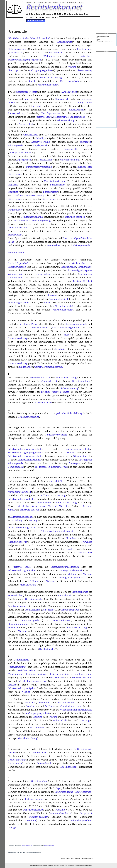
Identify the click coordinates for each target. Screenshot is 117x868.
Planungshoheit (80, 592)
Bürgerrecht (86, 813)
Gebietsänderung (17, 760)
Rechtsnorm (83, 49)
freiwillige (86, 56)
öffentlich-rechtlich (18, 38)
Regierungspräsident (36, 674)
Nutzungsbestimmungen (86, 865)
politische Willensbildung (69, 413)
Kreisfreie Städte (44, 117)
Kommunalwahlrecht (60, 813)
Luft (72, 859)
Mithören (77, 859)
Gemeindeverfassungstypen (48, 367)
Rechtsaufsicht (60, 720)
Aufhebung (30, 703)
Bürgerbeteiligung (64, 792)
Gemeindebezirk (68, 767)
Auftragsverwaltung (77, 628)
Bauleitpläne (48, 610)
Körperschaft (70, 149)
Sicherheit (71, 538)
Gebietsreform (15, 763)
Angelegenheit (64, 42)
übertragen (14, 70)
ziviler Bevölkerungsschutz (22, 528)
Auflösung (50, 706)
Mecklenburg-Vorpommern (32, 506)
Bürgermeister (85, 167)
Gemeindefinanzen (62, 620)
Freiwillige (87, 542)
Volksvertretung (84, 70)
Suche (98, 39)
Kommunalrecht (16, 253)
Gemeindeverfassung (66, 378)
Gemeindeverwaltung (56, 435)
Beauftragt (31, 706)
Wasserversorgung (40, 142)
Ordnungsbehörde (18, 542)
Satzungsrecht (16, 53)
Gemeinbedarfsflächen (27, 846)
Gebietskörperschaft (40, 38)
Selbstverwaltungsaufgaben (22, 499)
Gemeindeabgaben (17, 228)
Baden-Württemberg (66, 503)
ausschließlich (58, 481)
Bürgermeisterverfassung (39, 167)
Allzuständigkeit (75, 270)
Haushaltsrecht (47, 649)
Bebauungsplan (33, 610)
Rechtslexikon (42, 865)
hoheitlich (29, 99)
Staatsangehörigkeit (34, 799)
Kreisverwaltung (16, 113)
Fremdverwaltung (43, 274)
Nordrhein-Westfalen (59, 506)
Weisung (72, 67)
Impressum (61, 865)
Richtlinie (60, 810)
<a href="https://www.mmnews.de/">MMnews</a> (106, 90)
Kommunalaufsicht (70, 81)
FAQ (98, 41)
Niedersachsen (43, 467)
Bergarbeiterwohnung (87, 859)
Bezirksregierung (83, 674)
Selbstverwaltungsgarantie (65, 328)
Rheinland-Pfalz (59, 467)
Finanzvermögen (71, 238)
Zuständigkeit (85, 553)
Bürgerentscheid (83, 792)
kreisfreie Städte (60, 392)
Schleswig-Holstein (30, 510)
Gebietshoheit (79, 263)
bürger (58, 788)
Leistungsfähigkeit (83, 281)
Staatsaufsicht (62, 99)
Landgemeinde (77, 117)
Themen (99, 38)
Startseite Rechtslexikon (103, 37)
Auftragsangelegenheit (40, 70)
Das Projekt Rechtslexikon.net (104, 42)
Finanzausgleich (30, 620)
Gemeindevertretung (71, 706)
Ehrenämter (30, 820)
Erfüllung (45, 495)
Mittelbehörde (15, 674)
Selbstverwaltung (17, 49)
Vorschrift (13, 628)
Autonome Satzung (70, 160)
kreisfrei (33, 81)
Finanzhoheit (56, 53)
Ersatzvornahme (66, 703)
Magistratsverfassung (51, 78)
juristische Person (29, 324)
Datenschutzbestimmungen (72, 865)
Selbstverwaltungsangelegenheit (24, 60)
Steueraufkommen (17, 624)
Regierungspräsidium (60, 674)
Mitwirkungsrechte (81, 820)
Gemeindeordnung (17, 338)
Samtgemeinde (84, 103)
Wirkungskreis (51, 56)
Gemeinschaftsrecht (33, 810)
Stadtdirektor (54, 245)
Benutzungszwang (17, 606)
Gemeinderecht (49, 381)
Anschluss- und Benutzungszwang (32, 220)
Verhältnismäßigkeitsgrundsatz (76, 710)
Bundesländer (25, 367)
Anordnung (44, 703)
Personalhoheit (69, 267)
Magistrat (13, 185)
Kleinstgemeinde (81, 245)
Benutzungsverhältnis (32, 217)
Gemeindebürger (40, 781)
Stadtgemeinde (61, 117)
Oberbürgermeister (51, 113)
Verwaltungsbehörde (48, 85)
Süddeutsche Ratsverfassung (30, 195)
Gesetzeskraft (45, 160)
